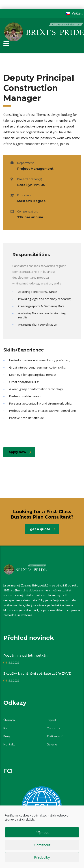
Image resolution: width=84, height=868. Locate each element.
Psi (5, 728)
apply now (20, 452)
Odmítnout (42, 845)
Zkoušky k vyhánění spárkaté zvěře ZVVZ (37, 673)
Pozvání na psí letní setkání (26, 655)
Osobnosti (54, 728)
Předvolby (42, 857)
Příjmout (42, 832)
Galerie (52, 744)
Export (51, 720)
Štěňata (9, 720)
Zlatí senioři (55, 736)
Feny (7, 736)
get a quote (43, 529)
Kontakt (9, 744)
